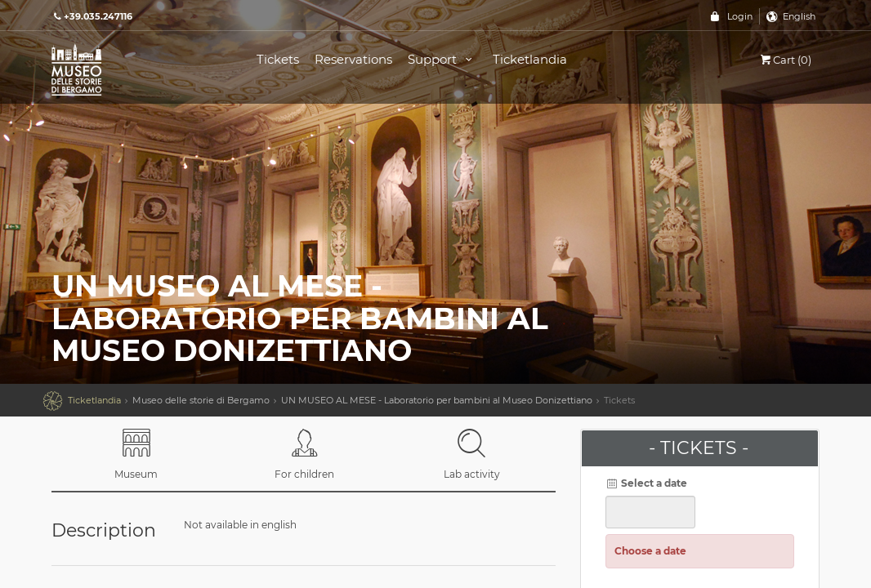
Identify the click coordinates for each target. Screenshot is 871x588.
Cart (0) (785, 60)
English (799, 16)
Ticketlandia (530, 59)
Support (442, 59)
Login (740, 16)
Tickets (278, 59)
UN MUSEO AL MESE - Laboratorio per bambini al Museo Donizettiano (437, 400)
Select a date (647, 483)
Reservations (353, 59)
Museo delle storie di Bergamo (201, 400)
